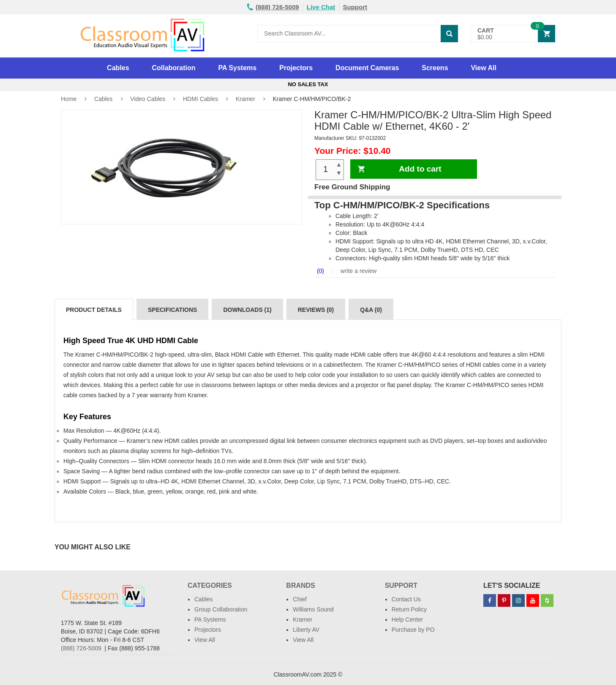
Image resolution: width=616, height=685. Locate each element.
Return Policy (409, 609)
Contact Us (406, 599)
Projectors (296, 68)
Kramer (245, 99)
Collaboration (173, 68)
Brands (300, 585)
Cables (118, 68)
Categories (210, 585)
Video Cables (148, 99)
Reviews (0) (316, 310)
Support (355, 7)
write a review (358, 271)
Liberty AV (306, 630)
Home (69, 99)
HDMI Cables (200, 99)
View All (483, 68)
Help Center (407, 620)
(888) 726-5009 (81, 648)
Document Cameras (367, 68)
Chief (300, 599)
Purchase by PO (413, 630)
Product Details (94, 310)
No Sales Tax (308, 84)
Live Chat (321, 7)
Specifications (172, 310)
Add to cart (420, 169)
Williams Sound (313, 609)
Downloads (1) (247, 310)
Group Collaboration (221, 609)
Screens (435, 68)
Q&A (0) (371, 310)
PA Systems (237, 68)
